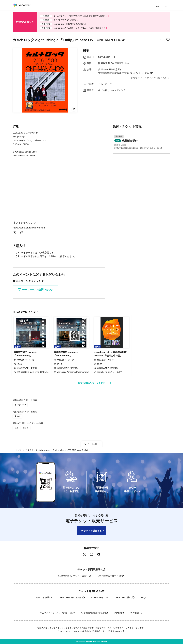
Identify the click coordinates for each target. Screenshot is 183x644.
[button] (141, 145)
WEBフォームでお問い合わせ (35, 292)
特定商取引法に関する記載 (92, 613)
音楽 (16, 429)
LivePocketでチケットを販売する (71, 576)
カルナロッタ (105, 86)
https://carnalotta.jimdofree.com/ (31, 230)
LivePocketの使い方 (127, 597)
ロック (25, 429)
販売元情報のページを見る (91, 385)
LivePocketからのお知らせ (67, 597)
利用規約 (120, 613)
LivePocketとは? (99, 597)
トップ (19, 450)
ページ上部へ (93, 443)
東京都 (17, 418)
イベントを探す (35, 597)
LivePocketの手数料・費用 (111, 576)
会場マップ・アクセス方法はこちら (149, 80)
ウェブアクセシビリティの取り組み (51, 613)
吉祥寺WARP (20, 407)
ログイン (167, 7)
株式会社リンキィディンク (112, 92)
